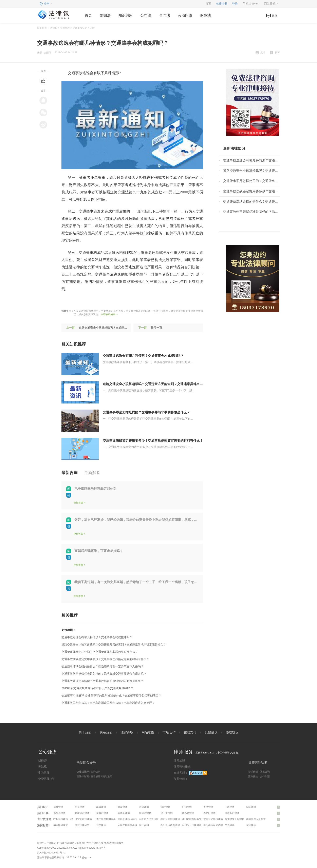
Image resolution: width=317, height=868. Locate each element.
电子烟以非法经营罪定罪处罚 (95, 489)
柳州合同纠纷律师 (170, 819)
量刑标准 (96, 301)
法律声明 (127, 732)
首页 (208, 4)
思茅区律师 (209, 813)
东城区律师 (102, 813)
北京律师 (80, 807)
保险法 (205, 15)
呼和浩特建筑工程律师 (66, 819)
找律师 (42, 761)
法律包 (54, 28)
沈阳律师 (251, 807)
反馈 (263, 53)
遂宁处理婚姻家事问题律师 (111, 819)
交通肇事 (230, 825)
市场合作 (169, 732)
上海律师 (230, 807)
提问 (275, 16)
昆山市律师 (167, 813)
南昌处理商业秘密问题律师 (132, 819)
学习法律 (44, 773)
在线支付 (190, 732)
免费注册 (222, 4)
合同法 (165, 15)
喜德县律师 (124, 813)
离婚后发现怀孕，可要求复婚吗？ (99, 551)
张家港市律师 (82, 813)
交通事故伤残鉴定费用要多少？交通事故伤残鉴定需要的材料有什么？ (153, 441)
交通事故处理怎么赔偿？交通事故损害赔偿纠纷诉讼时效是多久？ (102, 681)
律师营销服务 (182, 767)
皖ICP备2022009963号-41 (51, 853)
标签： (67, 301)
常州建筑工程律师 (235, 819)
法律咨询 (64, 843)
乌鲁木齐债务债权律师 (151, 819)
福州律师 (165, 807)
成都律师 (58, 807)
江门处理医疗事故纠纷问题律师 (199, 819)
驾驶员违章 (114, 301)
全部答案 (78, 503)
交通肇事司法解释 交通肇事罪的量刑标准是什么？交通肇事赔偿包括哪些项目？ (111, 695)
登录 (235, 4)
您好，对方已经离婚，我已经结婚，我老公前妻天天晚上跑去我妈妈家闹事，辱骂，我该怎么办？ (144, 520)
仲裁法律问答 (82, 825)
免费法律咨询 (47, 779)
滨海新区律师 (232, 813)
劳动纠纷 (185, 15)
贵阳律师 (144, 807)
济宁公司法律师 (83, 819)
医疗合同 (144, 825)
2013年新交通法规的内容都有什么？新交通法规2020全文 (97, 688)
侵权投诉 (232, 732)
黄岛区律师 (188, 813)
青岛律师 (208, 807)
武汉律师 (123, 807)
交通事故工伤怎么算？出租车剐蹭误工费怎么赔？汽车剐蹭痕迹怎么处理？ (108, 703)
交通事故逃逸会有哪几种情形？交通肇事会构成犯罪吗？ (143, 356)
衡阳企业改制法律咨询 (173, 825)
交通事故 (65, 28)
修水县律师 (59, 813)
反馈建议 (211, 732)
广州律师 (187, 807)
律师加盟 (179, 761)
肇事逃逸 (81, 301)
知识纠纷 (126, 15)
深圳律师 (251, 825)
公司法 (146, 15)
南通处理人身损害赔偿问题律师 (263, 819)
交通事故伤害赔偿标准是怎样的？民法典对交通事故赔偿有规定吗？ (104, 674)
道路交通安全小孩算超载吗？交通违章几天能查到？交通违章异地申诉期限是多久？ (163, 384)
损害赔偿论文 (61, 825)
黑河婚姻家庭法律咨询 (216, 825)
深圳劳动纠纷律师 (213, 819)
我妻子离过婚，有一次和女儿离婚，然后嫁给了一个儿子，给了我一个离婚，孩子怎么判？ (139, 582)
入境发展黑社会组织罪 (130, 825)
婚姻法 (105, 15)
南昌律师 (101, 807)
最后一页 (156, 328)
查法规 (42, 767)
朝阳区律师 (145, 813)
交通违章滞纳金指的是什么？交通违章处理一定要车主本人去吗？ (102, 666)
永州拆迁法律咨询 (192, 825)
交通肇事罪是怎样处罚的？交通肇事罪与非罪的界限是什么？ (146, 412)
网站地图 (148, 732)
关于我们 (85, 732)
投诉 (277, 53)
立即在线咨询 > (109, 314)
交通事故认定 (80, 28)
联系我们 (106, 732)
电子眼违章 (133, 301)
